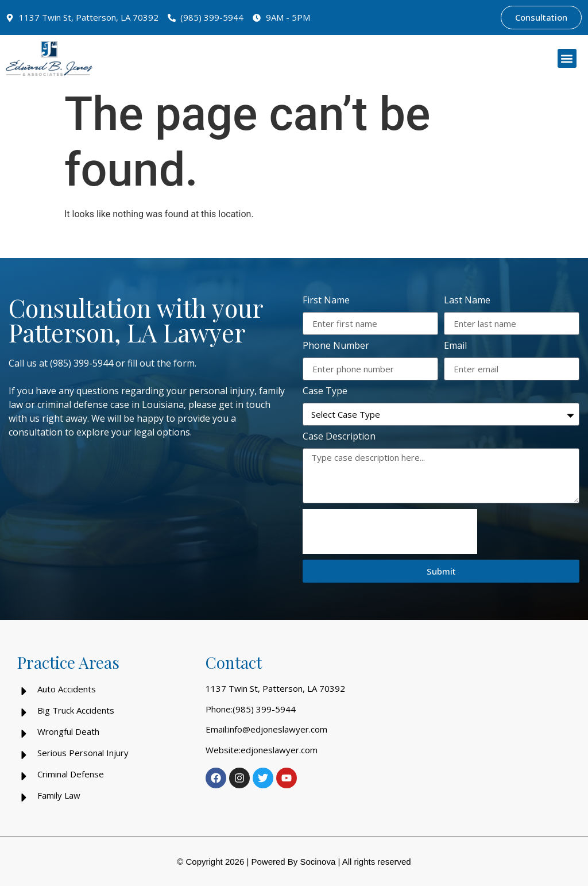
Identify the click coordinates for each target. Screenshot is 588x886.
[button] (567, 58)
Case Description (339, 437)
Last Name (467, 301)
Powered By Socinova (293, 862)
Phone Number (336, 346)
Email (455, 346)
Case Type (325, 392)
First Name (326, 301)
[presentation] (390, 531)
